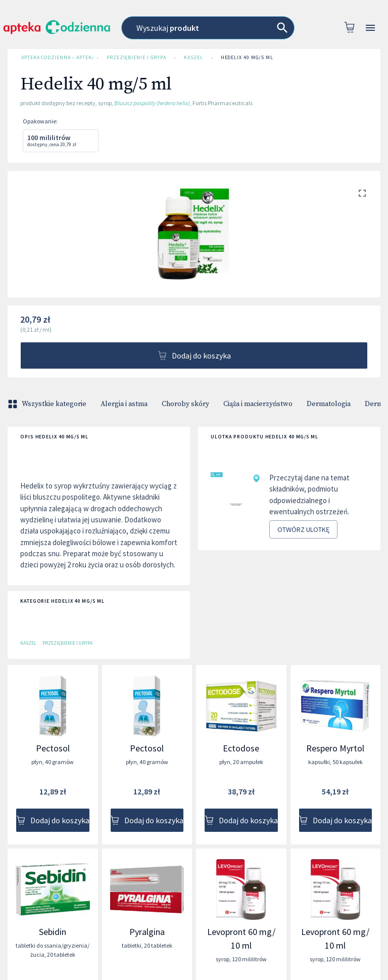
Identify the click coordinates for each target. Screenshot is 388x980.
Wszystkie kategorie (48, 404)
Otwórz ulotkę (303, 530)
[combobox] (208, 28)
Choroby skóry (185, 404)
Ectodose (241, 748)
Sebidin (53, 932)
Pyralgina (147, 932)
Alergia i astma (124, 404)
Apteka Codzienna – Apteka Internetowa (55, 58)
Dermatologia (329, 404)
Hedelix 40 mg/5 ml (247, 58)
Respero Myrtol (335, 748)
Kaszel (193, 58)
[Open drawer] (370, 28)
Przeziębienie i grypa (136, 58)
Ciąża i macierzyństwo (258, 404)
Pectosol (53, 748)
